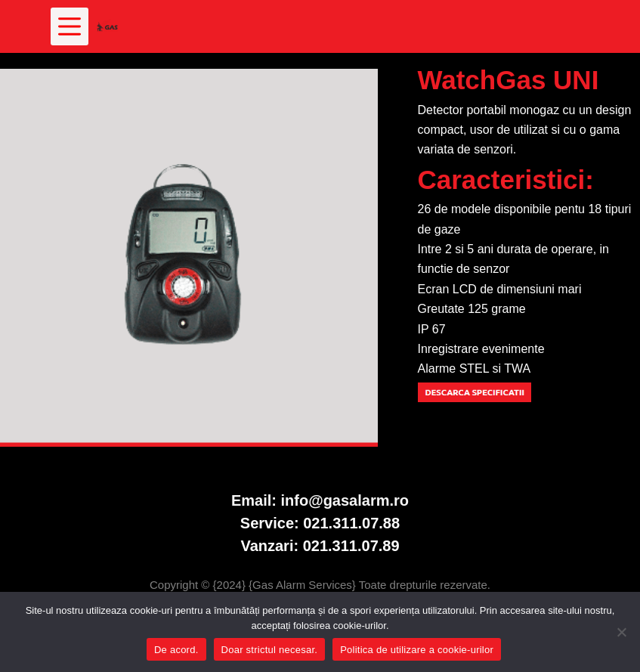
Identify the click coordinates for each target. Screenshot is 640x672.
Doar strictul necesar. (270, 650)
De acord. (176, 650)
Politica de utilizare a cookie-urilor (417, 650)
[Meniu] (70, 26)
